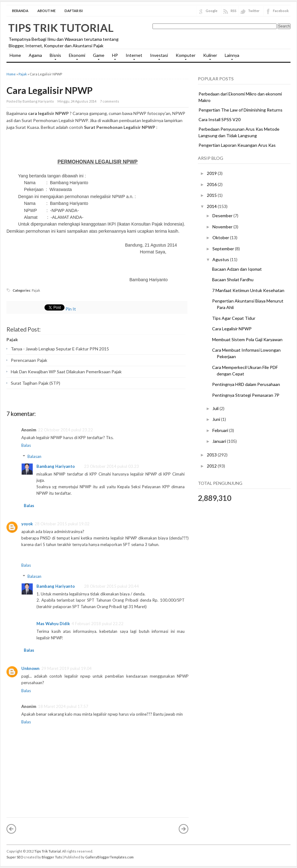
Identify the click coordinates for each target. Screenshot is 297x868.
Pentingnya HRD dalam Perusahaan (246, 384)
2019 (212, 173)
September (224, 249)
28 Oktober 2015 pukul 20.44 (111, 586)
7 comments (110, 101)
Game (97, 57)
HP (113, 57)
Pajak (23, 74)
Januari (220, 441)
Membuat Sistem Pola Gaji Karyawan (247, 339)
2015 (212, 195)
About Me (46, 11)
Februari (221, 430)
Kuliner (209, 57)
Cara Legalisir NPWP (50, 90)
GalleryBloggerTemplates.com (109, 857)
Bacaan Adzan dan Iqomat (237, 269)
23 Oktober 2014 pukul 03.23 (111, 466)
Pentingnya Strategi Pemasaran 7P (246, 395)
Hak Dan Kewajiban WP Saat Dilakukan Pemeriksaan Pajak (66, 372)
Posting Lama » (184, 829)
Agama (35, 55)
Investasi (157, 57)
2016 (212, 184)
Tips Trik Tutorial (61, 28)
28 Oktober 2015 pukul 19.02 (62, 524)
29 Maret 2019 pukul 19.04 (67, 668)
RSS (234, 11)
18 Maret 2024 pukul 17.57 (63, 706)
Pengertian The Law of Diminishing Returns (241, 110)
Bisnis (54, 57)
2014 (212, 206)
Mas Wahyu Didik (53, 624)
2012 (212, 466)
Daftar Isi (74, 11)
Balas (26, 445)
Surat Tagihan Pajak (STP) (36, 383)
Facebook (281, 11)
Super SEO (15, 857)
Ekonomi (75, 57)
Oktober (221, 237)
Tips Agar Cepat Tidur (234, 318)
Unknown (30, 668)
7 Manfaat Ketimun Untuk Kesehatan (248, 290)
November (223, 227)
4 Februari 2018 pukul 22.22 (98, 624)
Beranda (20, 11)
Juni (217, 419)
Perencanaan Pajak (29, 360)
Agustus (221, 259)
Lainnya (230, 57)
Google (211, 11)
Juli (216, 408)
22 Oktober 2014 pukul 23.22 (65, 430)
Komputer (184, 57)
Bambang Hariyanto (56, 466)
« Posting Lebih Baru (11, 829)
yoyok (27, 524)
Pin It (71, 309)
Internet (132, 57)
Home (15, 55)
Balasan (34, 456)
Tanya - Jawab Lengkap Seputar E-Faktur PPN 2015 (60, 349)
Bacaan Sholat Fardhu (233, 279)
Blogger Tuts (52, 857)
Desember (223, 216)
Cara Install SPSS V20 (220, 119)
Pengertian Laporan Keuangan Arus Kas (237, 145)
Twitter (254, 11)
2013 (212, 455)
